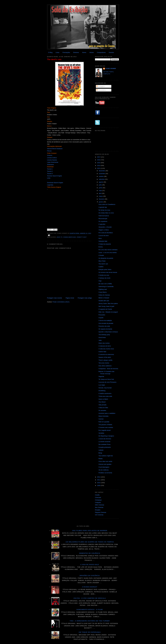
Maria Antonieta (103, 416)
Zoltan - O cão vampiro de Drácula (90, 598)
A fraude (101, 255)
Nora (100, 238)
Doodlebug (102, 391)
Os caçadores (103, 221)
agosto (101, 182)
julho (101, 185)
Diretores (76, 52)
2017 (99, 157)
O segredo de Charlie (105, 309)
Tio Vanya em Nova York (106, 379)
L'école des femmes (105, 439)
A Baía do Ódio (103, 408)
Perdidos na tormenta (105, 473)
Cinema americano (70, 237)
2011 (99, 480)
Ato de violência (103, 470)
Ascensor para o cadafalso (107, 413)
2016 (99, 160)
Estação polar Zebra (105, 270)
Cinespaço (98, 500)
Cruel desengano (104, 467)
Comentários (101, 90)
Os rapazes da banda (105, 329)
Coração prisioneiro (105, 447)
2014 (99, 165)
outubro (102, 176)
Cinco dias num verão (105, 461)
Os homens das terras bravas (108, 272)
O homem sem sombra (106, 427)
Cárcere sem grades (105, 464)
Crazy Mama (102, 292)
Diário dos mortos (104, 343)
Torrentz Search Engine (54, 176)
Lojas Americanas (53, 162)
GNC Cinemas (100, 505)
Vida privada (102, 405)
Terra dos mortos (104, 363)
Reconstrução (103, 219)
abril (100, 193)
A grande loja (103, 207)
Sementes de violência (90, 553)
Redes (101, 459)
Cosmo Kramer (111, 69)
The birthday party (104, 335)
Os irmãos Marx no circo (106, 213)
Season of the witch (105, 357)
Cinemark (98, 497)
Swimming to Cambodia (106, 286)
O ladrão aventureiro (105, 393)
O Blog (50, 52)
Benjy (100, 453)
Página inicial (70, 298)
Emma (101, 247)
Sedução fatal (103, 241)
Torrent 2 (50, 171)
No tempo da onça (104, 210)
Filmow (49, 151)
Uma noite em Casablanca (107, 204)
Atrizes (92, 52)
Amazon (50, 155)
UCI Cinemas (99, 515)
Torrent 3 (50, 174)
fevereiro (102, 199)
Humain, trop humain (105, 388)
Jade (100, 340)
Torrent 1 (50, 169)
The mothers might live (106, 456)
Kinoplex (98, 510)
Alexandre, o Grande (105, 227)
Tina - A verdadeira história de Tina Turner (90, 621)
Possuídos (102, 315)
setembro (102, 179)
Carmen (101, 419)
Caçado (101, 318)
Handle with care (104, 301)
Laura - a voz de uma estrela (107, 253)
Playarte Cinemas (101, 512)
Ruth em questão (104, 422)
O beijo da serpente (105, 244)
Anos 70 (60, 237)
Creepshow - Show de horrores (108, 369)
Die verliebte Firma (104, 444)
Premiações (66, 52)
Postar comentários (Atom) (61, 302)
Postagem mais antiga (85, 298)
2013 (99, 168)
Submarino (50, 165)
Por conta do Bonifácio (106, 233)
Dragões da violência (90, 576)
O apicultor (102, 224)
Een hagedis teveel (105, 430)
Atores (84, 52)
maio (101, 191)
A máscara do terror (105, 346)
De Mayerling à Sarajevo (106, 436)
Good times (102, 337)
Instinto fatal (102, 352)
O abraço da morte (104, 278)
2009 (99, 485)
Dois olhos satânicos (105, 366)
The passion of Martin (105, 425)
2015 (99, 163)
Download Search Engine (55, 183)
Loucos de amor (104, 236)
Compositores (101, 52)
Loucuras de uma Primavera (107, 382)
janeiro (101, 202)
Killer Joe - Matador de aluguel (108, 312)
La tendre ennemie (104, 442)
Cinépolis (98, 502)
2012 (99, 477)
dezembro (102, 171)
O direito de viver (104, 275)
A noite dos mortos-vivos (106, 349)
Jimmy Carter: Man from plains (108, 303)
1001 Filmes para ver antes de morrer (90, 531)
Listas (58, 52)
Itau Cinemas (99, 507)
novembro (102, 174)
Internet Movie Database (55, 149)
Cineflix (97, 495)
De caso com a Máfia (105, 284)
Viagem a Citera (104, 230)
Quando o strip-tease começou (108, 332)
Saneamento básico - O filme (90, 610)
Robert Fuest (82, 237)
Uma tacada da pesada (106, 323)
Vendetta (101, 433)
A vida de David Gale (90, 565)
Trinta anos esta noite (105, 396)
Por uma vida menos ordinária (108, 250)
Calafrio (101, 267)
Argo (100, 281)
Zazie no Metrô (103, 399)
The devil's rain (54, 59)
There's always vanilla (105, 360)
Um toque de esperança (90, 632)
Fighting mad (103, 289)
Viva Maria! (102, 402)
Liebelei (101, 450)
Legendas (50, 185)
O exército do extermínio (106, 354)
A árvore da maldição (105, 320)
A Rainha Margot (90, 587)
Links (49, 178)
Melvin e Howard (104, 298)
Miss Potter (102, 261)
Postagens (100, 86)
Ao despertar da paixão (106, 258)
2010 (99, 483)
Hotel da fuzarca (104, 216)
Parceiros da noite (104, 326)
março (101, 196)
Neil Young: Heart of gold (106, 306)
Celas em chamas (104, 295)
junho (101, 188)
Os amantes (102, 410)
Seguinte (101, 376)
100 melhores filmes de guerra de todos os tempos (90, 542)
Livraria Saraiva (52, 160)
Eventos (111, 52)
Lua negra (102, 385)
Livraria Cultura (52, 158)
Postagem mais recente (55, 298)
